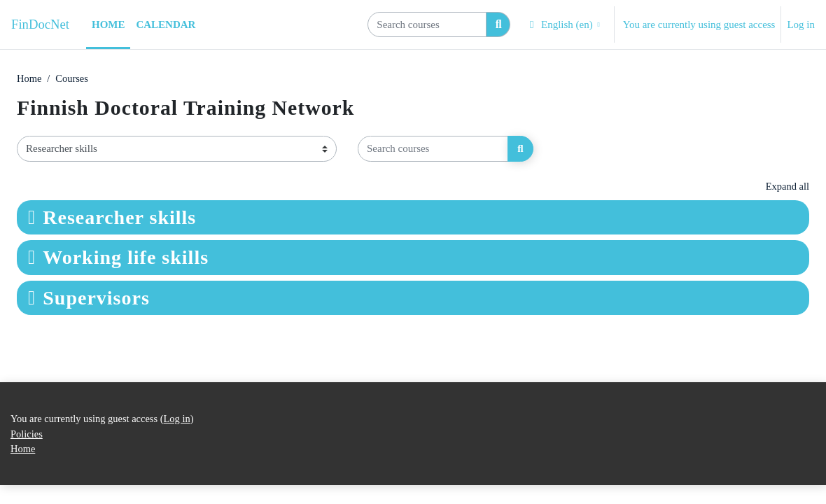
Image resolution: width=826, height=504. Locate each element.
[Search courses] (427, 24)
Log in (801, 24)
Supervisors (96, 299)
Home (30, 79)
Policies (27, 452)
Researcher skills (119, 218)
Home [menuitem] (108, 24)
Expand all (787, 188)
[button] (563, 24)
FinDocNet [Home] (40, 24)
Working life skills (126, 259)
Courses (73, 79)
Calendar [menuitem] (166, 24)
